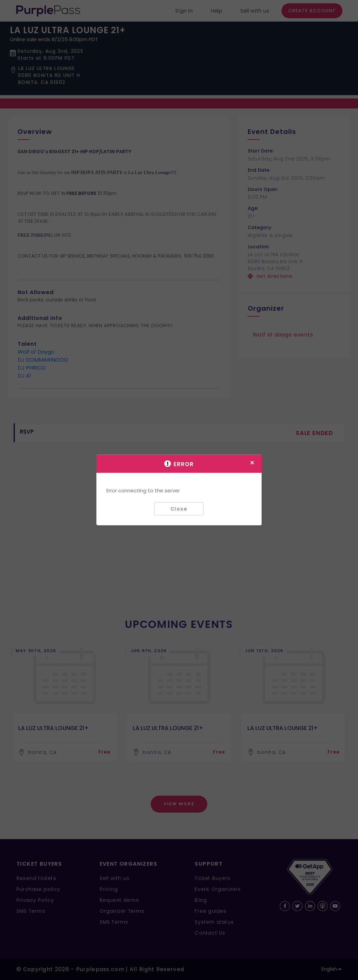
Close (179, 509)
